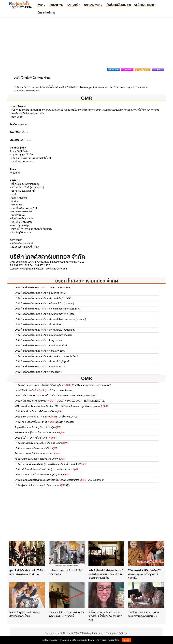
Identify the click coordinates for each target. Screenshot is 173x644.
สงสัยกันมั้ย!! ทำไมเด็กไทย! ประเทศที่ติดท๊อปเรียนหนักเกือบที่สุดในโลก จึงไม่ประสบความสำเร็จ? (106, 574)
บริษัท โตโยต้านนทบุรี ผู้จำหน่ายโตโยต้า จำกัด (38, 396)
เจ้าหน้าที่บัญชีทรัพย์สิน (61, 298)
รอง (55, 454)
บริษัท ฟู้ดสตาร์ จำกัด (25, 485)
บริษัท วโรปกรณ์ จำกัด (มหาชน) (31, 401)
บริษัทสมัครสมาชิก (145, 5)
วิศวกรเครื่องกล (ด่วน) (60, 288)
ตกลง (126, 640)
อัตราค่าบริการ (46, 12)
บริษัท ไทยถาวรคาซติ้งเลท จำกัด (31, 422)
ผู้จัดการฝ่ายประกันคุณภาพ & (47, 432)
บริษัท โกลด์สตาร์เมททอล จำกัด (87, 281)
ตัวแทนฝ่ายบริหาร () (53, 459)
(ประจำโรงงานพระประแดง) (56, 390)
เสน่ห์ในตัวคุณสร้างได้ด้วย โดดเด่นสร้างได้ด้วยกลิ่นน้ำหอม (25, 614)
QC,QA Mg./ (60, 475)
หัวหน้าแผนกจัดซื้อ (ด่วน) (62, 314)
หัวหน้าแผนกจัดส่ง (58, 367)
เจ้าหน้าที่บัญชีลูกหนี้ (59, 361)
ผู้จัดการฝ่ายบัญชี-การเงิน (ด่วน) (65, 309)
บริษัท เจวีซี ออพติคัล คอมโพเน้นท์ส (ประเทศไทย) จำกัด (43, 469)
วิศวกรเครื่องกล (57, 351)
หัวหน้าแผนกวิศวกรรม (60, 335)
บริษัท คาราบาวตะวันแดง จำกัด (31, 417)
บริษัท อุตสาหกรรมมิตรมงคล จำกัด (32, 448)
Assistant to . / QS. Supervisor (85, 480)
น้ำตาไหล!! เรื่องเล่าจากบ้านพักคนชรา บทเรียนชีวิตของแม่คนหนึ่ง (144, 614)
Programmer (56, 340)
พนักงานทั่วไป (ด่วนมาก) (61, 303)
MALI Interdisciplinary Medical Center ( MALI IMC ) (41, 406)
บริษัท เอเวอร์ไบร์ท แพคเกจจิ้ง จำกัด (33, 443)
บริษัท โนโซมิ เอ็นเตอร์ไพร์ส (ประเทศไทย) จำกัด (39, 464)
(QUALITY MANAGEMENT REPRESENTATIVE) (78, 401)
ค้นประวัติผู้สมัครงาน (119, 5)
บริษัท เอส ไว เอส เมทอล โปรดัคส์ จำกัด (35, 385)
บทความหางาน (93, 5)
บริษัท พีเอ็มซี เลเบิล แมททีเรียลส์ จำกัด (34, 411)
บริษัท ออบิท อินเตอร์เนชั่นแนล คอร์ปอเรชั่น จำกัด (40, 480)
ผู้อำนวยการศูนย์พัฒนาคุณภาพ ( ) (89, 406)
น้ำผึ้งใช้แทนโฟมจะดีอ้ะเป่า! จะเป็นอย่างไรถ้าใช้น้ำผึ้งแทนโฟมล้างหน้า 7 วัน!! (105, 616)
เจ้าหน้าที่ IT (55, 324)
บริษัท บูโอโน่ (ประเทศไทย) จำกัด (31, 438)
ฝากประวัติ (74, 5)
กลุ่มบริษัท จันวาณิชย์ (25, 390)
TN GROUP (21, 432)
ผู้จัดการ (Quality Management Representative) (84, 385)
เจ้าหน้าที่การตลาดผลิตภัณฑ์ (64, 356)
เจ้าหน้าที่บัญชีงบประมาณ (62, 330)
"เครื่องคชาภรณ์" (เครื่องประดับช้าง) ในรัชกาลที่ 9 (66, 572)
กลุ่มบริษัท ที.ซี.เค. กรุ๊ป (26, 459)
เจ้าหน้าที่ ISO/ (76, 464)
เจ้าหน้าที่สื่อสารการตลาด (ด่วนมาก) (67, 319)
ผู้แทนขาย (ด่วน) (58, 293)
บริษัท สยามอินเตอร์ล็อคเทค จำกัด (32, 475)
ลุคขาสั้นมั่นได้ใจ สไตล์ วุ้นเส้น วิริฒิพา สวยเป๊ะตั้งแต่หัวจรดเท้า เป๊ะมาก (27, 572)
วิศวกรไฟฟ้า (55, 372)
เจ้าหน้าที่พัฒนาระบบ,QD (54, 485)
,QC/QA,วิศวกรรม (62, 422)
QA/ (56, 427)
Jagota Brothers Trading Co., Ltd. (32, 427)
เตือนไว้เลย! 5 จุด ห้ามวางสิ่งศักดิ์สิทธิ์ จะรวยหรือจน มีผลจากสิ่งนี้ (66, 614)
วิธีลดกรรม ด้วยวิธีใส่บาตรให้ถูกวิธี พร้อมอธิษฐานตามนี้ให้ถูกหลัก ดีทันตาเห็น (144, 574)
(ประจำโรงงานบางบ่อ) (64, 417)
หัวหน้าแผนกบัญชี (58, 346)
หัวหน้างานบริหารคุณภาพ (80, 396)
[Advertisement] (86, 43)
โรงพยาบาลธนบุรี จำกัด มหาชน (31, 454)
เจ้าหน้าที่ (61, 443)
